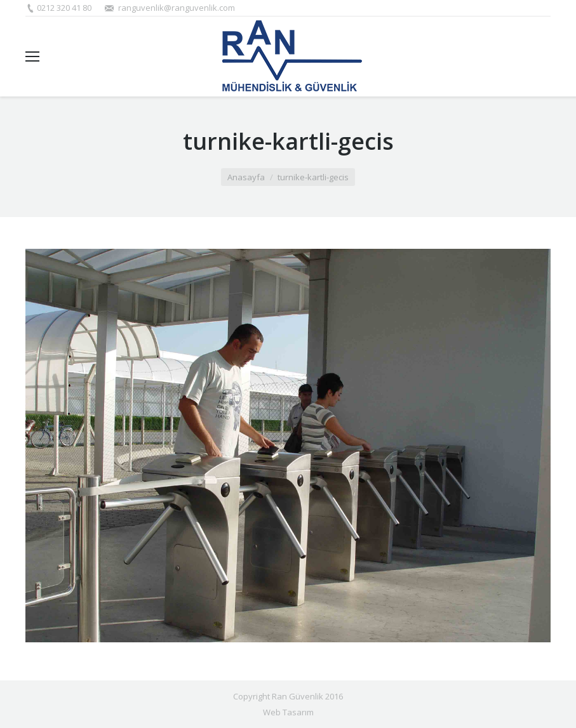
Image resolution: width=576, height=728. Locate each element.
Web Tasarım (288, 712)
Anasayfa (246, 177)
